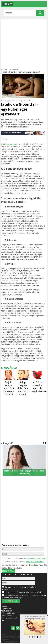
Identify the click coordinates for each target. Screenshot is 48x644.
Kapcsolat (5, 606)
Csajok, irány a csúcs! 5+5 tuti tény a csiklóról (8, 387)
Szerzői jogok (6, 616)
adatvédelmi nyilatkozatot (36, 558)
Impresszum (6, 608)
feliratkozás (8, 571)
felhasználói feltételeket (35, 562)
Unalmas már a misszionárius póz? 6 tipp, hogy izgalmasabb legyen (34, 625)
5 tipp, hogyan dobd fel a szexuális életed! (23, 387)
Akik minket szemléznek (11, 618)
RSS (4, 621)
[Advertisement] (24, 43)
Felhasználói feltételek (10, 613)
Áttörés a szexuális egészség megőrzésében (39, 385)
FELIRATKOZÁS (11, 601)
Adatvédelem (7, 611)
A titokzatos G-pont (9, 144)
